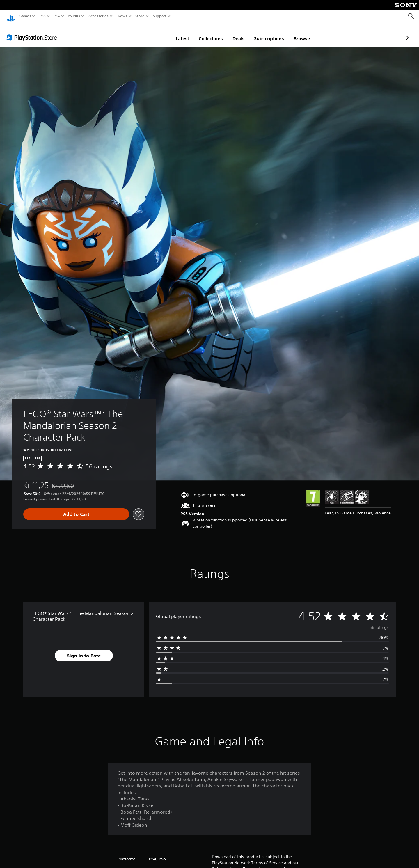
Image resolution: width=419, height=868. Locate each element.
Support (160, 16)
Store (140, 16)
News (122, 16)
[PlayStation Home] (11, 16)
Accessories (98, 16)
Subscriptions (235, 33)
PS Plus (74, 16)
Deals (204, 33)
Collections (177, 33)
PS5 (43, 16)
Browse (268, 33)
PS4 (57, 16)
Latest (148, 33)
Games (25, 16)
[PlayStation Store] (33, 32)
